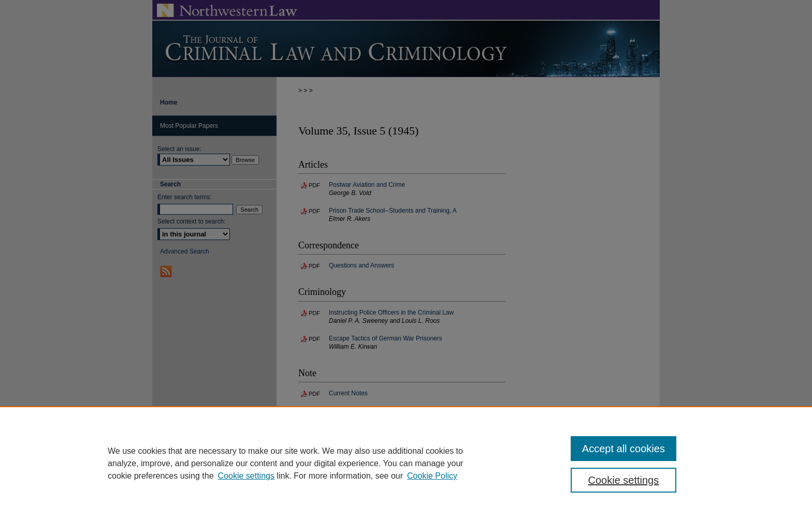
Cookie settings (246, 476)
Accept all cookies (624, 449)
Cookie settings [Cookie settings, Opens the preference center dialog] (624, 480)
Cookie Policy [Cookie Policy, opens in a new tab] (432, 476)
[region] (406, 463)
